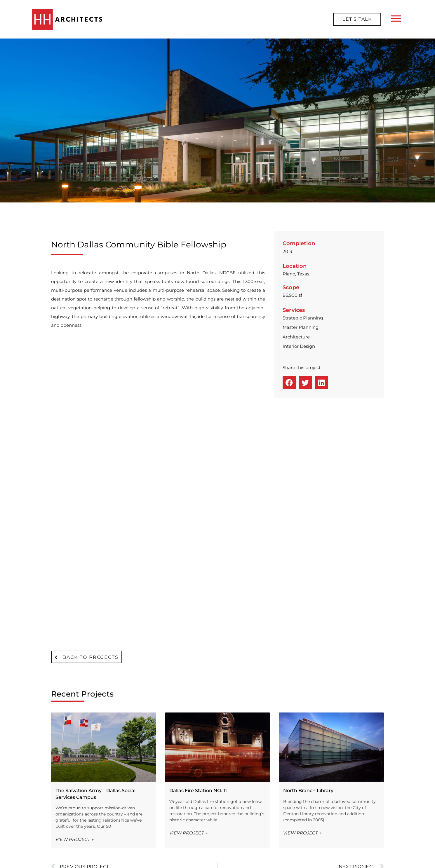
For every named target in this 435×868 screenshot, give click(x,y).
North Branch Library (308, 567)
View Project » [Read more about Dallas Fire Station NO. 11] (188, 609)
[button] (289, 383)
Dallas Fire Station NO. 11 (198, 567)
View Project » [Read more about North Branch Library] (302, 609)
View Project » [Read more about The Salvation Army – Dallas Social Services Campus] (75, 616)
